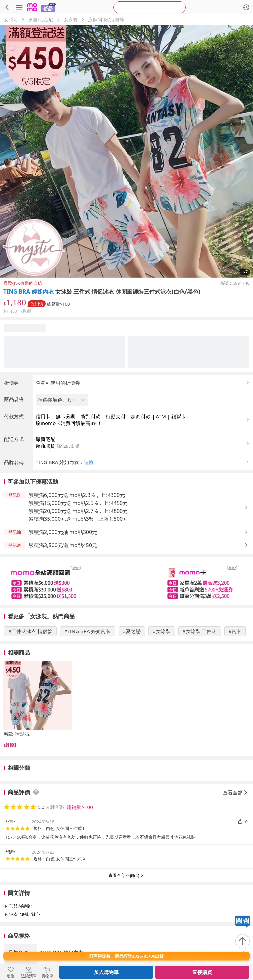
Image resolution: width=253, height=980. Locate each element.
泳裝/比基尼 (41, 20)
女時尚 (11, 20)
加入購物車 (106, 972)
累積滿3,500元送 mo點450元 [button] (63, 545)
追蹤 (89, 462)
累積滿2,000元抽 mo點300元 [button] (63, 532)
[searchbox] (150, 7)
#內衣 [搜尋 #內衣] (235, 631)
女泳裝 (70, 20)
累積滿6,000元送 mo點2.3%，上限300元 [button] (77, 495)
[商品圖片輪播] (126, 152)
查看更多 (126, 929)
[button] (143, 462)
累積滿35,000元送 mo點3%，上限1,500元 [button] (78, 519)
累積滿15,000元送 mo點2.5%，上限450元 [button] (78, 503)
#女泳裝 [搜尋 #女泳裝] (162, 631)
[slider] (126, 581)
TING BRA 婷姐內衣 (29, 291)
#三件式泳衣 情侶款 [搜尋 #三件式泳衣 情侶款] (30, 631)
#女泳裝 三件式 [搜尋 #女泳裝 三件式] (200, 631)
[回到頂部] (242, 941)
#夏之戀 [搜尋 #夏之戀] (132, 631)
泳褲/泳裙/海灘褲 (106, 20)
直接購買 (202, 972)
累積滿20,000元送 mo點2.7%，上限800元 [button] (78, 511)
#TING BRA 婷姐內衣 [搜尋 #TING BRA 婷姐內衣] (88, 631)
